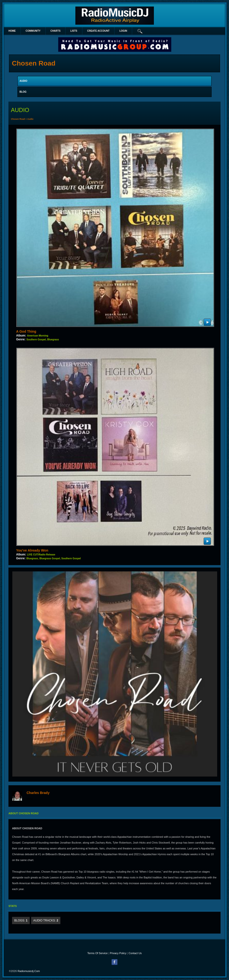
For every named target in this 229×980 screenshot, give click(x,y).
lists (74, 31)
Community (33, 31)
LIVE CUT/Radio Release (41, 555)
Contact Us (135, 953)
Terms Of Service (97, 953)
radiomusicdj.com (29, 971)
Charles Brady (38, 793)
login (123, 31)
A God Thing (26, 331)
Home (12, 31)
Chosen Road (18, 119)
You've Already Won (32, 550)
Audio (30, 119)
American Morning (38, 336)
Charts (56, 31)
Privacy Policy (118, 953)
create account (98, 31)
